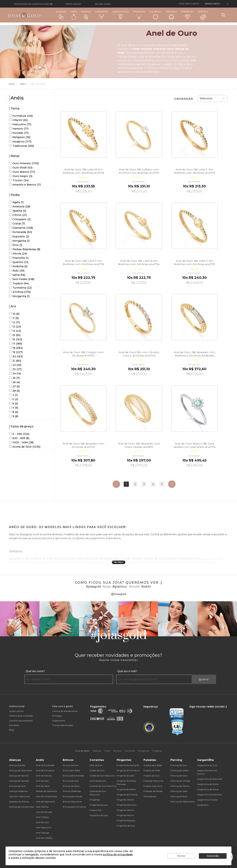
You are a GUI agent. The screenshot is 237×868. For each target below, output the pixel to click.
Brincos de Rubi (71, 781)
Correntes (101, 15)
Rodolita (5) (18, 266)
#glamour (120, 587)
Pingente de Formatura (128, 771)
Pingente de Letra (125, 776)
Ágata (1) (16, 202)
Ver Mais (119, 562)
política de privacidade (118, 854)
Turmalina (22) (20, 288)
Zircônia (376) (20, 292)
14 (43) (15, 331)
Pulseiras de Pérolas (153, 791)
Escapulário (203, 805)
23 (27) (15, 369)
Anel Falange (42, 833)
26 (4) (14, 382)
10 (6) (14, 314)
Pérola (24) (18, 254)
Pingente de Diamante (128, 765)
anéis (185, 60)
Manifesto (14, 725)
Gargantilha (95, 810)
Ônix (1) (16, 245)
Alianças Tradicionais (19, 796)
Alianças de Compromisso (22, 807)
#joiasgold (93, 587)
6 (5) (14, 404)
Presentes (187, 15)
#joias (107, 587)
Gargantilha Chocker (207, 800)
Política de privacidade (21, 716)
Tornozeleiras (150, 796)
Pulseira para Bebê (153, 765)
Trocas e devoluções (62, 725)
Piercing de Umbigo (180, 781)
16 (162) (16, 339)
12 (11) (14, 322)
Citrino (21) (18, 215)
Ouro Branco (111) (22, 172)
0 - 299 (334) (19, 434)
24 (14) (15, 373)
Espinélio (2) (19, 237)
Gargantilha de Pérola (208, 789)
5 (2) (14, 399)
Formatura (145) (21, 116)
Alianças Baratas (17, 765)
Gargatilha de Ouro (99, 815)
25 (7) (14, 378)
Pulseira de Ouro (151, 776)
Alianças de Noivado (19, 781)
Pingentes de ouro (99, 805)
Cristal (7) (17, 224)
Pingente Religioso (126, 821)
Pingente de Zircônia (127, 795)
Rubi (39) (17, 271)
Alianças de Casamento (20, 771)
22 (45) (15, 365)
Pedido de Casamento (47, 791)
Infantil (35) (18, 120)
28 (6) (14, 391)
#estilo (146, 587)
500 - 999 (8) (19, 438)
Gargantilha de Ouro (207, 765)
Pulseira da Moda (152, 771)
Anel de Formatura (45, 771)
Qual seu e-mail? (127, 671)
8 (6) (14, 412)
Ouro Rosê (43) (21, 168)
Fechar (181, 856)
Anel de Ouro (38, 84)
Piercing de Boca (179, 796)
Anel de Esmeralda (45, 765)
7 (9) (14, 408)
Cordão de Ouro (97, 771)
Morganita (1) (19, 241)
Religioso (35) (20, 137)
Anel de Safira (43, 786)
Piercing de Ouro (179, 765)
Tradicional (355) (22, 146)
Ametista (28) (20, 206)
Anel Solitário (42, 817)
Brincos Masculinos (72, 802)
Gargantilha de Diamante (210, 779)
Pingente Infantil (125, 800)
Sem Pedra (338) (22, 279)
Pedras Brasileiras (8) (25, 249)
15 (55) (15, 335)
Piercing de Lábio (179, 791)
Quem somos (16, 711)
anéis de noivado (212, 559)
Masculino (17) (20, 124)
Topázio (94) (19, 283)
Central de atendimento (65, 711)
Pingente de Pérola (126, 789)
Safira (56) (17, 275)
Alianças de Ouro (17, 786)
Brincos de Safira (71, 786)
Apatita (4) (18, 211)
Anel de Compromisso (47, 796)
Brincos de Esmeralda (73, 776)
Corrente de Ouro (98, 781)
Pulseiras (155, 15)
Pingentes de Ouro (126, 826)
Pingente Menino (125, 815)
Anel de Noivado (44, 812)
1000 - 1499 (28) (21, 442)
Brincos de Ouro (71, 765)
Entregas (57, 716)
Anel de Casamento (45, 802)
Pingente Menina (125, 810)
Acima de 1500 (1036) (25, 447)
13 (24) (15, 327)
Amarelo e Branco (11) (25, 185)
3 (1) (13, 395)
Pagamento (59, 721)
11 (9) (14, 318)
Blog (12, 730)
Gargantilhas (120, 15)
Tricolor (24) (19, 180)
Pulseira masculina (153, 786)
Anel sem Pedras (44, 838)
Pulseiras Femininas (153, 781)
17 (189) (16, 344)
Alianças (61, 15)
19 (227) (16, 352)
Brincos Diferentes (72, 791)
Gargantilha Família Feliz (210, 795)
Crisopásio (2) (20, 219)
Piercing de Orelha (180, 771)
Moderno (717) (20, 142)
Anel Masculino (44, 828)
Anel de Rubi (42, 781)
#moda (134, 587)
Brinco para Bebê (71, 771)
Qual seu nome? (35, 671)
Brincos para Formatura (74, 807)
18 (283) (16, 348)
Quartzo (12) (19, 262)
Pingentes (139, 15)
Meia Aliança (42, 807)
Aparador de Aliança (19, 802)
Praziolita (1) (19, 258)
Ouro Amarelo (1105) (24, 163)
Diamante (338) (21, 228)
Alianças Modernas (18, 791)
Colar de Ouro (96, 765)
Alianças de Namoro (19, 776)
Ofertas (203, 15)
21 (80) (15, 361)
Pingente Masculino (127, 805)
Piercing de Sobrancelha (182, 802)
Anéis (74, 15)
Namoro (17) (19, 129)
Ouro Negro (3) (21, 176)
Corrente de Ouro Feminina (103, 786)
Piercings (171, 15)
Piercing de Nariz (179, 776)
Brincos (86, 15)
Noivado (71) (19, 133)
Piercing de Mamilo (180, 786)
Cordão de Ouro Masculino (102, 776)
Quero (204, 679)
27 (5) (14, 386)
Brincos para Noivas (72, 796)
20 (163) (16, 356)
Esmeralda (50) (21, 232)
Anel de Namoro (44, 776)
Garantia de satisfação (21, 721)
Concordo (213, 856)
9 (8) (14, 416)
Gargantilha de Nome (208, 784)
